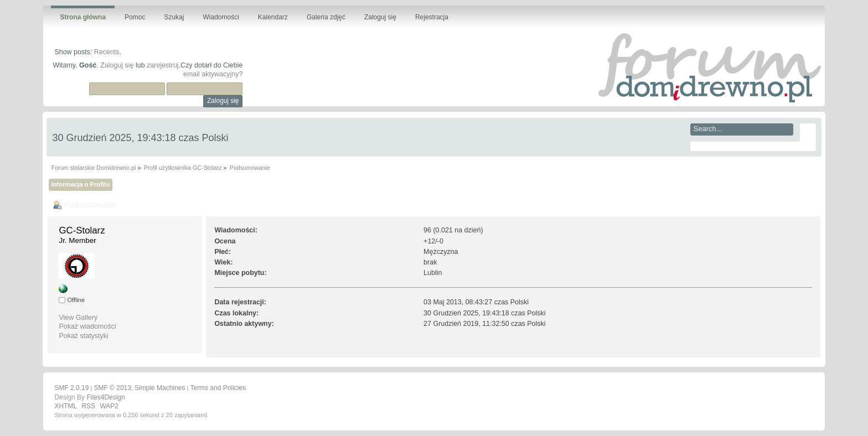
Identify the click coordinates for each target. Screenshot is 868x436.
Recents (107, 52)
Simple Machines (160, 388)
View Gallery (78, 318)
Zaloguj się (117, 65)
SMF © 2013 (112, 388)
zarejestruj (163, 65)
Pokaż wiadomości (87, 326)
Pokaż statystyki (83, 336)
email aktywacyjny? (213, 74)
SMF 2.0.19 (71, 388)
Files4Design (105, 397)
